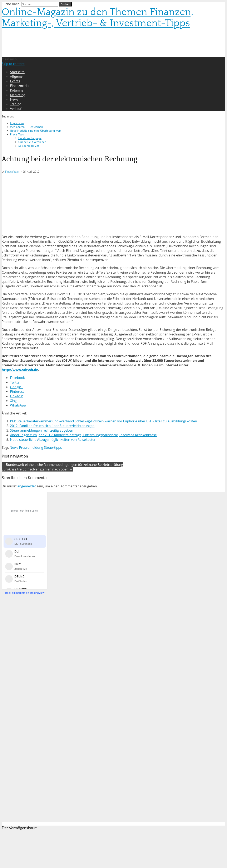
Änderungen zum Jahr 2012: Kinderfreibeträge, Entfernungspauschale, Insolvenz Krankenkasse (83, 435)
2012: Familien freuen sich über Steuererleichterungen (52, 426)
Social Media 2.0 (29, 146)
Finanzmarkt (19, 86)
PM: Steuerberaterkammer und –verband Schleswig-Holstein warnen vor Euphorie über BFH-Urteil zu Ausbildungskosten (103, 421)
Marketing (18, 95)
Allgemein (18, 76)
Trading (16, 104)
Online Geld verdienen (32, 142)
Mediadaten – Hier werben (26, 127)
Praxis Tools (17, 134)
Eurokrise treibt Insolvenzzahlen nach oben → (37, 469)
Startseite (17, 72)
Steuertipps (53, 447)
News (14, 99)
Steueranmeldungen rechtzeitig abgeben (42, 430)
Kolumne (17, 90)
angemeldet (27, 486)
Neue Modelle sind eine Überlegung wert (36, 131)
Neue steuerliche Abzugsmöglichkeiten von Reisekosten (53, 440)
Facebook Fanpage (30, 138)
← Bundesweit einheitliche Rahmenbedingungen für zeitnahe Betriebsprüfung (62, 465)
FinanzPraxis (12, 172)
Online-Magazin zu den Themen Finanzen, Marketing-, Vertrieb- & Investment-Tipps (97, 18)
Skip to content (13, 64)
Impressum (17, 123)
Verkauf (16, 109)
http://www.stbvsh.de (20, 370)
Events (15, 81)
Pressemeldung (31, 447)
